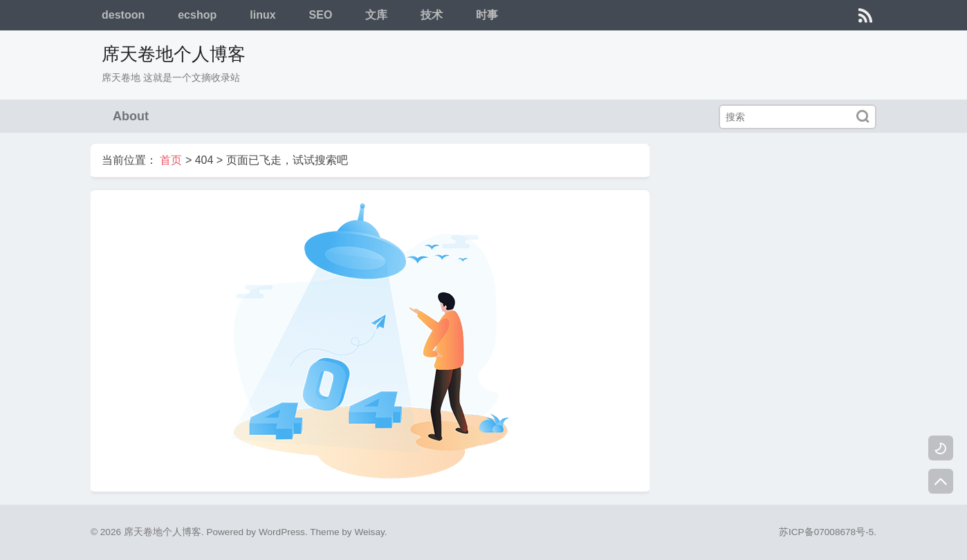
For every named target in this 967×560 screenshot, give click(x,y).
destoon (123, 15)
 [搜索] (863, 116)
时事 (487, 15)
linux (263, 15)
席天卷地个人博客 (174, 54)
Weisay (369, 532)
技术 (432, 15)
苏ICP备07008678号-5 (826, 532)
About (131, 116)
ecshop (197, 15)
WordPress (282, 532)
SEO (321, 15)
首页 (171, 160)
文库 (376, 15)
